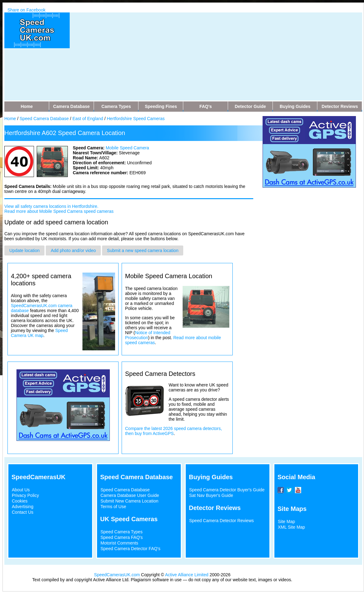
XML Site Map (291, 527)
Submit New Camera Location (129, 501)
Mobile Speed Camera (127, 148)
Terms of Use (113, 507)
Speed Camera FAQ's (122, 537)
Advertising (23, 507)
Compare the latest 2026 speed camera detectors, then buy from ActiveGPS (173, 431)
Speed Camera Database (44, 119)
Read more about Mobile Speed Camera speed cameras (59, 211)
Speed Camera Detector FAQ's (131, 549)
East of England (88, 119)
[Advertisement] (193, 56)
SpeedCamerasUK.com (117, 575)
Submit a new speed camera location (143, 250)
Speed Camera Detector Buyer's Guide (227, 490)
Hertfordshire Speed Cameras (136, 119)
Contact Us (23, 512)
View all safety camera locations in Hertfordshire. (51, 206)
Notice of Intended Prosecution (148, 335)
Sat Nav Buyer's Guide (211, 495)
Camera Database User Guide (130, 495)
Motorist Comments (119, 543)
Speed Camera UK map (39, 333)
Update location (24, 250)
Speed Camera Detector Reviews (222, 521)
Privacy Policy (25, 495)
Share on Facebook (26, 10)
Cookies (20, 501)
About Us (21, 490)
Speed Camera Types (121, 532)
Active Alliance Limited (187, 575)
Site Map (286, 522)
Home (10, 119)
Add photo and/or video (73, 250)
